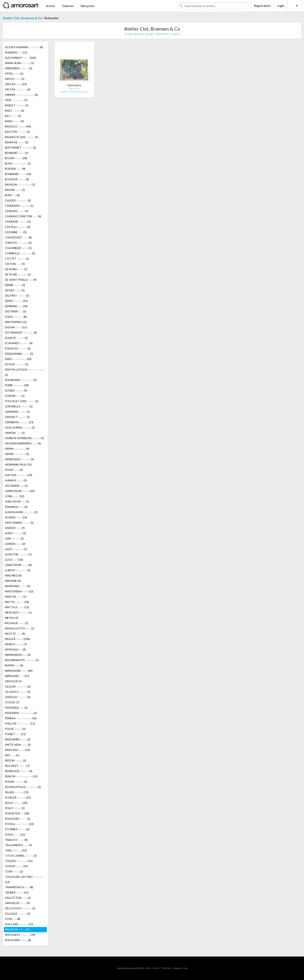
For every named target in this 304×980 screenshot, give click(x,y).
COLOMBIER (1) (18, 248)
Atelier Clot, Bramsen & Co (22, 18)
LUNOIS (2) (18, 570)
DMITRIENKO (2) (16, 322)
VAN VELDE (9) (17, 903)
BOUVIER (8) (17, 179)
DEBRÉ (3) (15, 285)
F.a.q (186, 968)
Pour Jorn (74, 88)
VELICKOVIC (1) (20, 908)
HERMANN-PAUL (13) (18, 464)
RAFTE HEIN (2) (18, 745)
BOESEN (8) (15, 169)
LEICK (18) (14, 560)
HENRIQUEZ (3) (19, 459)
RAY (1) (12, 755)
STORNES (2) (17, 829)
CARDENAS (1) (19, 206)
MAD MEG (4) (13, 575)
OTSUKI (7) (12, 702)
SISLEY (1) (15, 808)
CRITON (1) (15, 264)
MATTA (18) (17, 602)
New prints (88, 6)
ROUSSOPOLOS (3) (23, 787)
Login (281, 6)
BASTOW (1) (17, 132)
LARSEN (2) (15, 544)
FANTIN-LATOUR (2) (25, 372)
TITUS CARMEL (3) (21, 856)
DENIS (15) (16, 301)
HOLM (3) (14, 470)
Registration (262, 6)
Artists (51, 6)
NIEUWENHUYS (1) (22, 660)
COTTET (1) (17, 259)
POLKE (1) (15, 729)
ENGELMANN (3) (19, 354)
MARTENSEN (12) (19, 591)
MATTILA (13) (17, 607)
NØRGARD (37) (17, 676)
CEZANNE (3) (16, 232)
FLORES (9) (16, 390)
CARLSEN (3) (16, 211)
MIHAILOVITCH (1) (20, 628)
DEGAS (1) (15, 290)
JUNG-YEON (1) (17, 501)
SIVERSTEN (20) (17, 813)
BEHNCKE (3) (17, 142)
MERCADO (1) (18, 612)
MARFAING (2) (18, 586)
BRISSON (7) (20, 185)
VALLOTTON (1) (18, 898)
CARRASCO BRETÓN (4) (23, 216)
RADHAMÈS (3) (18, 739)
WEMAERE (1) (17, 929)
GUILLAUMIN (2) (20, 427)
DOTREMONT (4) (21, 333)
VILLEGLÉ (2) (18, 914)
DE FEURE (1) (18, 274)
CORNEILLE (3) (20, 253)
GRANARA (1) (17, 412)
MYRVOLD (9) (15, 649)
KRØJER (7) (15, 528)
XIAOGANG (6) (18, 940)
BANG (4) (14, 121)
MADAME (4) (13, 581)
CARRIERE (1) (18, 222)
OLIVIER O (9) (18, 692)
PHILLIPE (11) (20, 723)
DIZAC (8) (16, 317)
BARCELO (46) (18, 126)
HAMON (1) (15, 433)
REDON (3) (15, 760)
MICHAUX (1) (17, 623)
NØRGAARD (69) (19, 671)
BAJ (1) (13, 116)
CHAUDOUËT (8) (18, 237)
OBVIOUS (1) (13, 681)
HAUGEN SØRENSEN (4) (23, 443)
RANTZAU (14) (17, 750)
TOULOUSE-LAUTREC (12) (24, 879)
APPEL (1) (14, 74)
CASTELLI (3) (18, 227)
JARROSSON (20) (20, 491)
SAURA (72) (17, 792)
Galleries (68, 6)
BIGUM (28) (16, 158)
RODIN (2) (16, 782)
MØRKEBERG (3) (18, 655)
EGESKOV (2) (18, 348)
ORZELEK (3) (18, 697)
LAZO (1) (16, 549)
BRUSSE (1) (15, 190)
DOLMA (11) (16, 327)
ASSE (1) (16, 100)
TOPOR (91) (16, 866)
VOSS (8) (13, 919)
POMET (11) (15, 734)
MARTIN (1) (16, 597)
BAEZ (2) (15, 111)
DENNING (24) (16, 306)
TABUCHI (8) (16, 840)
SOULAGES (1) (18, 819)
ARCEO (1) (15, 79)
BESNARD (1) (17, 153)
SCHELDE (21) (18, 797)
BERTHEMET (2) (21, 148)
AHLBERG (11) (16, 52)
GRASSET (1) (17, 417)
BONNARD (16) (18, 174)
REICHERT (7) (17, 766)
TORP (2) (14, 871)
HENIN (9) (17, 449)
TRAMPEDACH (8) (19, 887)
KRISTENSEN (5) (19, 523)
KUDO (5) (15, 533)
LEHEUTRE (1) (18, 554)
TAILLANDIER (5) (18, 845)
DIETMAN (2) (15, 311)
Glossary (177, 968)
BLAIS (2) (18, 163)
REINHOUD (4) (19, 771)
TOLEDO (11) (19, 861)
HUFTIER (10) (19, 475)
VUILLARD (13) (19, 924)
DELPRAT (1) (17, 296)
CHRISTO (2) (18, 243)
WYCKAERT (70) (20, 935)
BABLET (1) (17, 105)
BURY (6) (12, 195)
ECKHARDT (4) (19, 343)
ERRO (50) (18, 359)
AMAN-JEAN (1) (20, 63)
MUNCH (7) (16, 644)
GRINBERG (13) (19, 422)
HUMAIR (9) (16, 480)
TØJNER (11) (17, 892)
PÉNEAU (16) (21, 718)
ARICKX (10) (16, 84)
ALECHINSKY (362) (20, 58)
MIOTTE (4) (15, 634)
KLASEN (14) (16, 517)
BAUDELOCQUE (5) (21, 137)
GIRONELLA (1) (19, 406)
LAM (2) (14, 538)
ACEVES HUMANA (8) (24, 47)
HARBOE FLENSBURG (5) (24, 438)
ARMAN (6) (21, 95)
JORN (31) (15, 496)
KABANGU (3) (16, 507)
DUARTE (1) (16, 338)
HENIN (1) (17, 454)
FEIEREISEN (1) (21, 380)
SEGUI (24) (16, 803)
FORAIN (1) (15, 396)
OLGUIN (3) (18, 686)
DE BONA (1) (16, 269)
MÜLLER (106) (17, 639)
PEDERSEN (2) (16, 708)
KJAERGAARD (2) (21, 512)
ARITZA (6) (18, 89)
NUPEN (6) (14, 665)
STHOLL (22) (19, 824)
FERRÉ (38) (17, 385)
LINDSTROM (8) (18, 565)
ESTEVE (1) (17, 364)
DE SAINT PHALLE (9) (21, 280)
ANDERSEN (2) (19, 68)
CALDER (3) (18, 200)
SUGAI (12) (15, 834)
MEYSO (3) (12, 618)
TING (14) (16, 850)
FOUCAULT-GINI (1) (22, 401)
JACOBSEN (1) (16, 486)
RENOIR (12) (21, 776)
